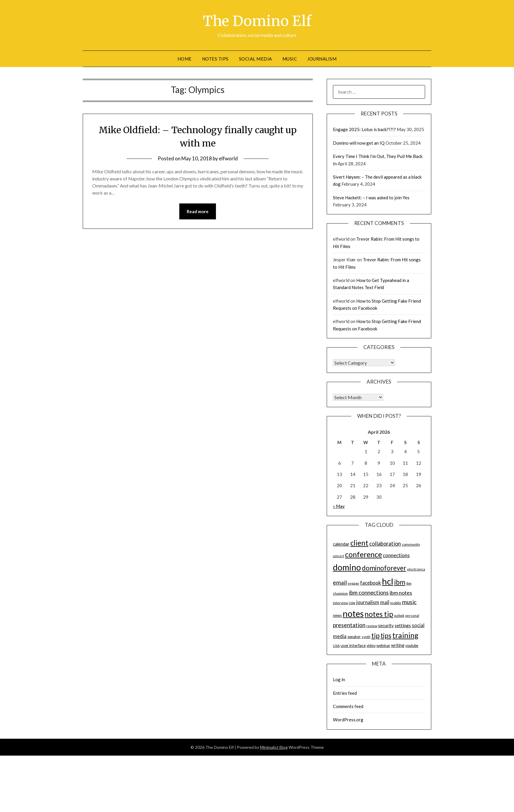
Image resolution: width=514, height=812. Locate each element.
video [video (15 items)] (371, 646)
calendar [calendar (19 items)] (341, 544)
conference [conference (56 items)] (363, 554)
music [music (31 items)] (409, 602)
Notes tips (215, 59)
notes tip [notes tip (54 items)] (379, 614)
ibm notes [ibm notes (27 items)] (401, 593)
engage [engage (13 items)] (353, 583)
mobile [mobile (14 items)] (396, 603)
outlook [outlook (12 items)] (399, 615)
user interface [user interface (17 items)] (353, 645)
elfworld (228, 158)
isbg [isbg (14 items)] (352, 603)
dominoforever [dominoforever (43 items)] (384, 568)
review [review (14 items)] (372, 626)
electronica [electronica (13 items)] (416, 569)
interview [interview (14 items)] (340, 603)
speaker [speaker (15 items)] (354, 637)
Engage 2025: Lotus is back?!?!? (364, 129)
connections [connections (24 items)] (396, 555)
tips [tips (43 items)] (386, 636)
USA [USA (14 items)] (336, 646)
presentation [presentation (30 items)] (349, 625)
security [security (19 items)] (386, 625)
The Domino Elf (257, 21)
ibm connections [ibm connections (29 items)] (369, 593)
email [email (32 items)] (340, 582)
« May (339, 506)
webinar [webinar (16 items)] (383, 645)
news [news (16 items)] (337, 615)
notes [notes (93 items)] (353, 613)
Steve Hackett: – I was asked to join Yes (371, 198)
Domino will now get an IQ (359, 143)
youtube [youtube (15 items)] (412, 646)
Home (185, 59)
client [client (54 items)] (359, 543)
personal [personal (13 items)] (412, 615)
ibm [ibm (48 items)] (400, 582)
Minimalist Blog (274, 747)
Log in (339, 679)
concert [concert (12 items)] (339, 556)
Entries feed (345, 693)
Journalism (322, 59)
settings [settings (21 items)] (403, 625)
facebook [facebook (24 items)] (371, 583)
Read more (198, 211)
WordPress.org (348, 720)
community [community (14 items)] (411, 544)
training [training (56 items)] (405, 635)
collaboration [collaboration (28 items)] (385, 544)
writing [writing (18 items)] (398, 645)
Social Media (256, 59)
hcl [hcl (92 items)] (388, 581)
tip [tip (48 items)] (375, 635)
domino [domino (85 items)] (347, 567)
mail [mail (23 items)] (385, 602)
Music (290, 59)
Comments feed (348, 706)
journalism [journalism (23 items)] (368, 602)
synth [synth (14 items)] (366, 637)
